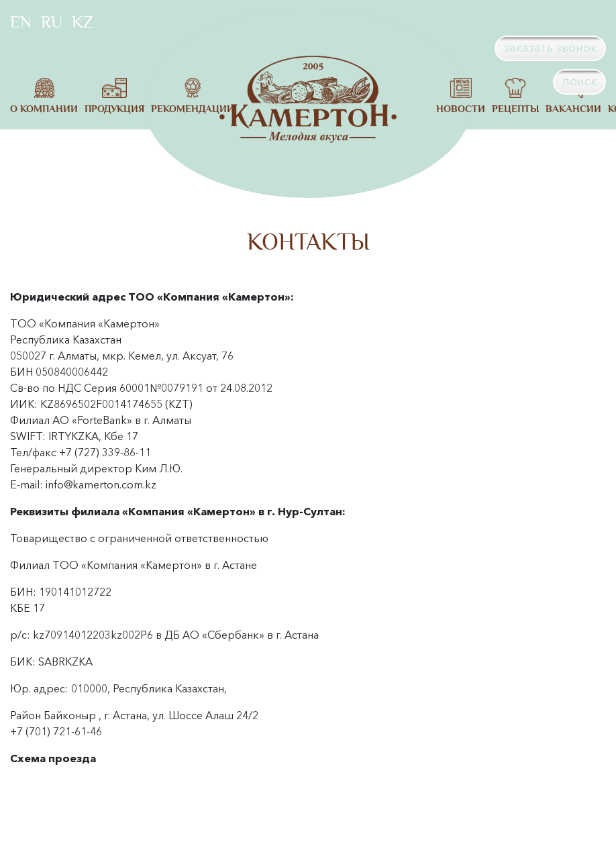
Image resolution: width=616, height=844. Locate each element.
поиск (579, 81)
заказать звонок (550, 48)
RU (52, 22)
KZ (83, 22)
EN (21, 22)
